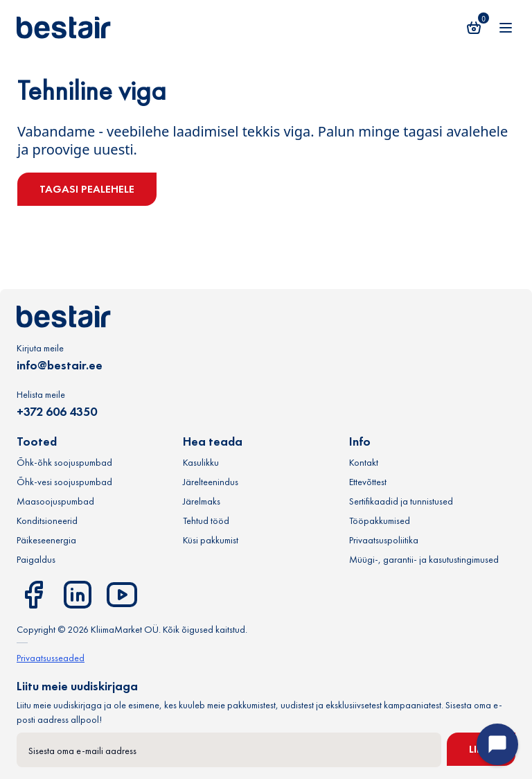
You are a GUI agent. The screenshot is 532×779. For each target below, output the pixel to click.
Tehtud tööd (206, 520)
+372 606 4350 (57, 411)
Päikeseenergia (46, 540)
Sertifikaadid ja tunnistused (401, 501)
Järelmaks (202, 501)
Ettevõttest (368, 482)
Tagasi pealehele (87, 189)
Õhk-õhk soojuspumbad (64, 462)
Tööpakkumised (380, 520)
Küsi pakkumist (211, 540)
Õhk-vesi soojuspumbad (64, 482)
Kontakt (364, 462)
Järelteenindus (211, 482)
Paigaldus (36, 559)
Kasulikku (201, 462)
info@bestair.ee (60, 365)
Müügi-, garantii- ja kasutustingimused (424, 559)
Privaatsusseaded (51, 658)
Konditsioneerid (47, 520)
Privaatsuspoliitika (384, 540)
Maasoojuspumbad (55, 501)
